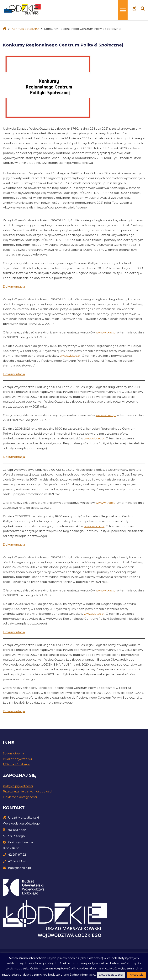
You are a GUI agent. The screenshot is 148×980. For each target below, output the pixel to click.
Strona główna (13, 753)
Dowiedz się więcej (111, 975)
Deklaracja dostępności (20, 797)
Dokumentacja (14, 287)
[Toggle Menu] (123, 10)
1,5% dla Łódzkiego (16, 764)
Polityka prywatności (18, 786)
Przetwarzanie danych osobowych (28, 791)
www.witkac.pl (106, 332)
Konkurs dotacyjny (25, 29)
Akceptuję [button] (137, 975)
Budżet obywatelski (17, 759)
